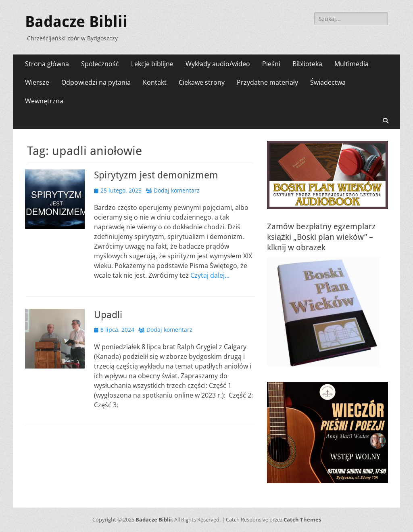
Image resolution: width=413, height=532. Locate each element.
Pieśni (271, 64)
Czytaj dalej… (210, 275)
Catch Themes (302, 519)
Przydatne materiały (267, 82)
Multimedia (351, 64)
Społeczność (100, 64)
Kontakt (155, 82)
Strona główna (47, 64)
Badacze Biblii (76, 22)
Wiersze (37, 82)
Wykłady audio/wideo (218, 64)
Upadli (108, 315)
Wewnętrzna (44, 101)
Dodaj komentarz (177, 190)
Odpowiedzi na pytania (96, 82)
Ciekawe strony (202, 82)
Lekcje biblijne (152, 64)
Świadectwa (328, 82)
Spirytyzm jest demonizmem (156, 175)
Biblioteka (307, 64)
